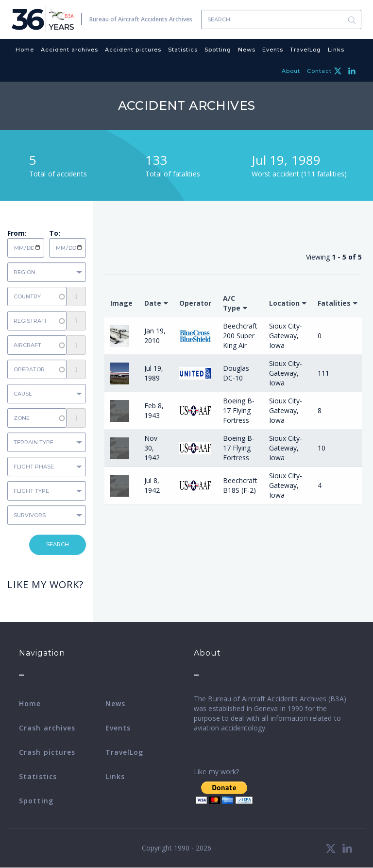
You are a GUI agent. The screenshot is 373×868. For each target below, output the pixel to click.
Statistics (183, 50)
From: (17, 233)
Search (352, 20)
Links (336, 50)
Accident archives (69, 50)
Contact (319, 71)
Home (25, 50)
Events (273, 50)
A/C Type (232, 303)
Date (153, 303)
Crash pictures (47, 752)
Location (284, 303)
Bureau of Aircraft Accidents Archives (141, 19)
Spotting (218, 50)
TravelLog (305, 50)
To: (55, 233)
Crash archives (47, 728)
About (291, 71)
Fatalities (334, 303)
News (247, 50)
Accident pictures (133, 50)
